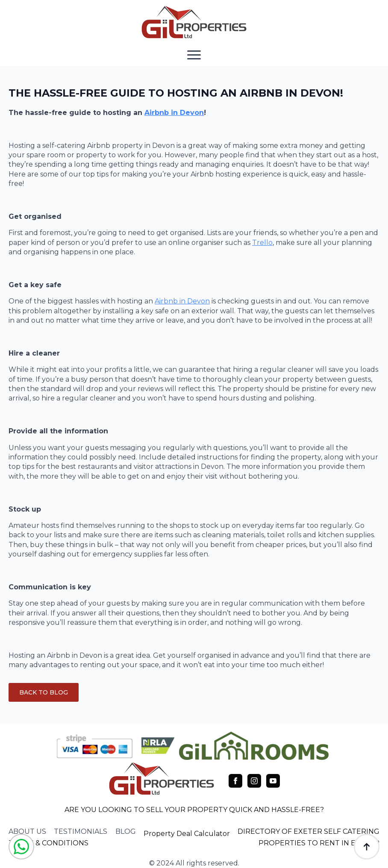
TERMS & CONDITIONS (48, 843)
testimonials (81, 831)
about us (27, 831)
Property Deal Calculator (187, 834)
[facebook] (235, 781)
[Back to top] (367, 847)
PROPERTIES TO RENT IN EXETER (319, 843)
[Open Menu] (194, 55)
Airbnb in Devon (174, 113)
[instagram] (254, 781)
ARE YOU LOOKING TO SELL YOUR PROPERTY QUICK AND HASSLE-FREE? (194, 810)
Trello (262, 243)
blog (126, 831)
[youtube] (273, 781)
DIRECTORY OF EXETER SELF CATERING (309, 831)
